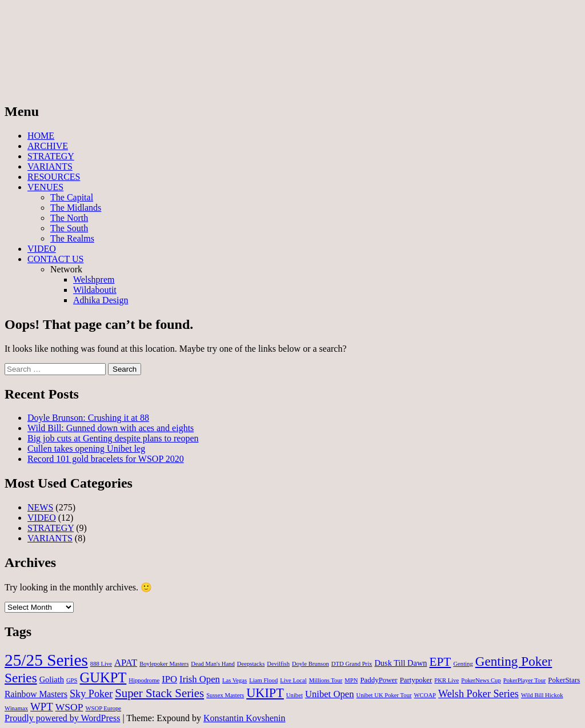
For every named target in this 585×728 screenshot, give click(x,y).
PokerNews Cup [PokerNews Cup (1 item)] (481, 680)
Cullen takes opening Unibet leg (86, 449)
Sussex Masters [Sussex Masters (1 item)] (225, 695)
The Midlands (76, 208)
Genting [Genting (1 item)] (463, 664)
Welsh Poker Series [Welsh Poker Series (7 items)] (478, 694)
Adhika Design (101, 300)
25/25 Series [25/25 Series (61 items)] (46, 660)
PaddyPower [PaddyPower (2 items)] (378, 680)
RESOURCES (54, 177)
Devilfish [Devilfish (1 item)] (278, 664)
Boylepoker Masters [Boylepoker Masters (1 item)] (164, 664)
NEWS (40, 507)
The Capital (72, 197)
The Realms (72, 238)
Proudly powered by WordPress (62, 718)
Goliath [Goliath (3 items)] (52, 679)
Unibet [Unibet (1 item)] (294, 695)
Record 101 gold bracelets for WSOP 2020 (106, 459)
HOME (41, 136)
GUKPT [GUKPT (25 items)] (103, 677)
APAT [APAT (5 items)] (126, 663)
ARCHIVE (48, 146)
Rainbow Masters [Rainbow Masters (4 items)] (36, 694)
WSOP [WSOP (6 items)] (69, 707)
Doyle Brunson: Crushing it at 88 (88, 418)
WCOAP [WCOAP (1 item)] (425, 695)
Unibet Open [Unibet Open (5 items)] (330, 694)
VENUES (45, 187)
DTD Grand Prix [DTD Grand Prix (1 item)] (352, 664)
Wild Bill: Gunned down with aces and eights (111, 428)
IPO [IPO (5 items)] (169, 679)
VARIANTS (50, 166)
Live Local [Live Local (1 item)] (293, 680)
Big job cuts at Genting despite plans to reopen (113, 438)
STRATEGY (51, 156)
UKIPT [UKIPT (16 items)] (265, 693)
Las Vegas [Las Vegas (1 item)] (235, 680)
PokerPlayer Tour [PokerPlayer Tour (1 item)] (525, 680)
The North (69, 218)
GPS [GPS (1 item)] (72, 680)
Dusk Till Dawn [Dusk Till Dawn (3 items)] (400, 663)
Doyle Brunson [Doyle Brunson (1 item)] (310, 664)
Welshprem (94, 279)
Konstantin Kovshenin (245, 718)
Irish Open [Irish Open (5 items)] (200, 679)
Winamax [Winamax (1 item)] (16, 708)
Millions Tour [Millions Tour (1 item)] (326, 680)
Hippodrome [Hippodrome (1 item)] (144, 680)
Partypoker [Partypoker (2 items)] (416, 680)
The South (69, 228)
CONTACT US (55, 259)
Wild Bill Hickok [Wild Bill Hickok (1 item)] (542, 695)
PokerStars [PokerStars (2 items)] (564, 680)
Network (66, 269)
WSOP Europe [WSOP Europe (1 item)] (103, 708)
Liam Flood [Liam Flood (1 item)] (263, 680)
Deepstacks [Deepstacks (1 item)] (251, 664)
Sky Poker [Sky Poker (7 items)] (91, 694)
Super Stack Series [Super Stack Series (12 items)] (159, 693)
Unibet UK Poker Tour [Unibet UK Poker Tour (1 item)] (384, 695)
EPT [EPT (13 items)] (440, 662)
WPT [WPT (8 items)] (42, 707)
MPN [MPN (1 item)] (351, 680)
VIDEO (42, 249)
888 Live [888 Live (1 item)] (101, 664)
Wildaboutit (95, 290)
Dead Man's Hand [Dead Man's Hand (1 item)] (213, 664)
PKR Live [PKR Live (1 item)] (446, 680)
